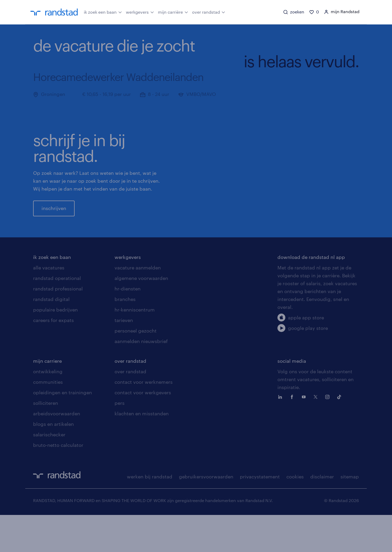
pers (120, 440)
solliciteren (46, 440)
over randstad (209, 12)
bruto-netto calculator (58, 482)
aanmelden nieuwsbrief (141, 378)
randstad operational (57, 315)
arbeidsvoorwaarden (57, 451)
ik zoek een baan (103, 12)
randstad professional (58, 326)
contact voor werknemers (144, 419)
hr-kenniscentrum (135, 347)
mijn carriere (47, 398)
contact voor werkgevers (143, 430)
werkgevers (140, 12)
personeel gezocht (136, 368)
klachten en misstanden (142, 451)
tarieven (124, 357)
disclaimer (322, 514)
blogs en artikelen (53, 461)
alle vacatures (49, 305)
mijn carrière (173, 12)
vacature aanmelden (138, 305)
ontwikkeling (48, 408)
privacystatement (260, 514)
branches (125, 336)
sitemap (350, 514)
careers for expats (53, 357)
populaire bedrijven (55, 347)
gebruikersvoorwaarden (206, 514)
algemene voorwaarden (141, 315)
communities (48, 419)
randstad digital (51, 336)
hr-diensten (128, 326)
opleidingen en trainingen (63, 430)
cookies (295, 514)
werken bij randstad (150, 514)
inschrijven (54, 227)
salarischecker (49, 472)
